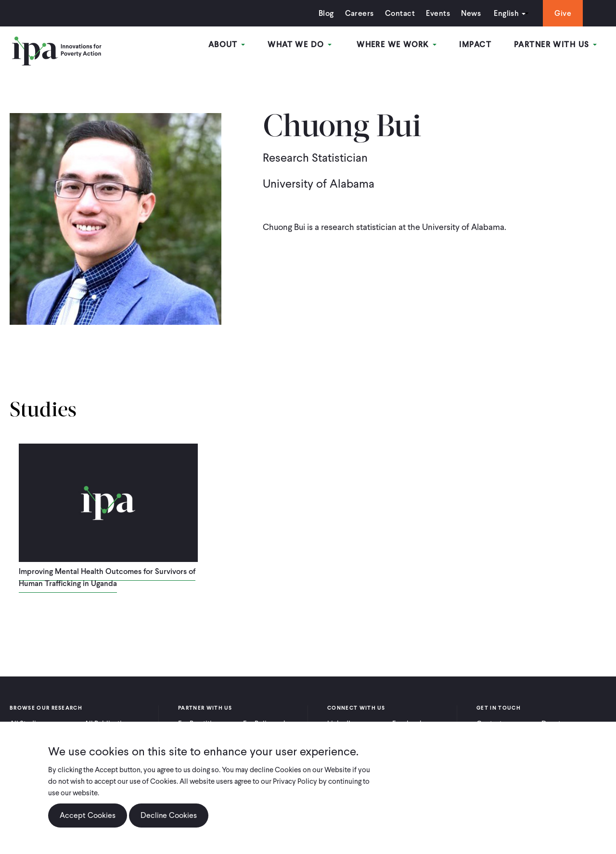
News (445, 13)
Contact (374, 13)
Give (537, 13)
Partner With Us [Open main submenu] (563, 47)
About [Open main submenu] (265, 47)
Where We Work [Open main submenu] (418, 47)
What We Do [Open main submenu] (331, 47)
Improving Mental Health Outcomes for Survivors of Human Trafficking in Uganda (107, 577)
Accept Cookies (88, 815)
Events (412, 13)
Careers (334, 13)
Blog (301, 13)
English (481, 13)
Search (581, 13)
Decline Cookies (169, 815)
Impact (490, 47)
